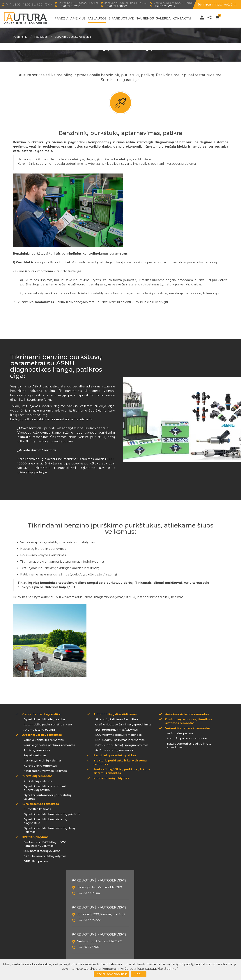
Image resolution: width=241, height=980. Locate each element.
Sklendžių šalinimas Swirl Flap (117, 719)
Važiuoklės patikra (180, 733)
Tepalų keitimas (35, 755)
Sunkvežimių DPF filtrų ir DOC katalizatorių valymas (45, 844)
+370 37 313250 (70, 6)
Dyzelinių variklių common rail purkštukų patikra (45, 788)
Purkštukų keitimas (38, 781)
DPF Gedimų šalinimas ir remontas (120, 740)
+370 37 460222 (116, 6)
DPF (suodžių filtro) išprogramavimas (122, 745)
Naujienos (145, 18)
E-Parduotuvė (121, 18)
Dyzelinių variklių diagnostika (44, 719)
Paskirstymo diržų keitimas (43, 760)
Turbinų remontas (37, 750)
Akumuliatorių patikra (39, 730)
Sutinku (139, 974)
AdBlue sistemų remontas (114, 750)
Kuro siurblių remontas (40, 766)
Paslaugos (97, 18)
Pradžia (61, 18)
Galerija (163, 18)
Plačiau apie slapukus (111, 974)
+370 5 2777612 (165, 6)
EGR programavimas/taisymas (117, 730)
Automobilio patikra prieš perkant (48, 724)
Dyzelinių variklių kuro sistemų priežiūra (52, 814)
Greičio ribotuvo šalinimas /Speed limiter (124, 724)
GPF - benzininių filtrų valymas (45, 856)
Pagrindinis (20, 37)
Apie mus (78, 18)
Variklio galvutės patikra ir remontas (49, 745)
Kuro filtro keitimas (37, 809)
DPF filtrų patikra (36, 861)
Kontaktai (182, 18)
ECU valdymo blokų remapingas (118, 735)
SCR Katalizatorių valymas (42, 851)
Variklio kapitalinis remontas (44, 740)
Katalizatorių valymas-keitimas (45, 771)
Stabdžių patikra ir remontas (187, 738)
